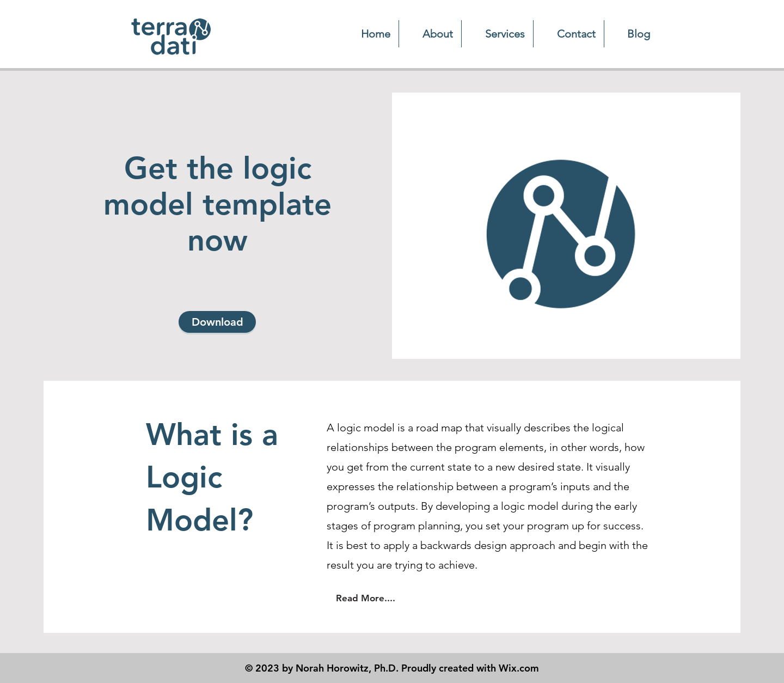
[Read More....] (365, 598)
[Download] (217, 322)
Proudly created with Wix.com (470, 668)
